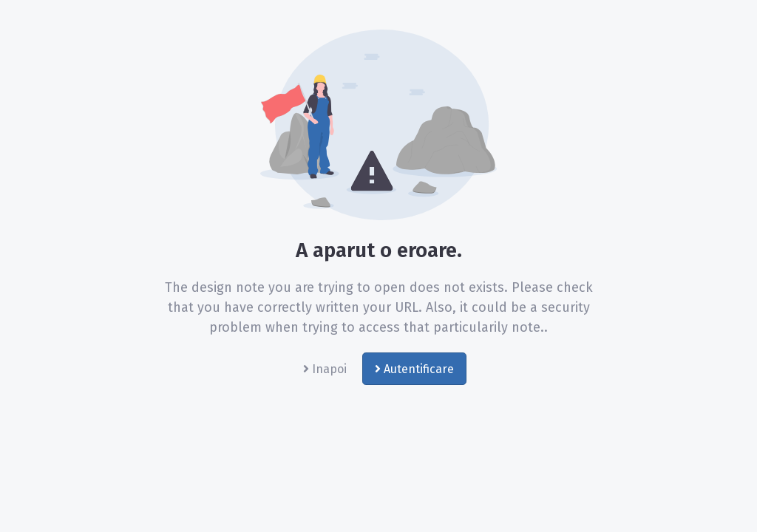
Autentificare (414, 369)
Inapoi (325, 369)
